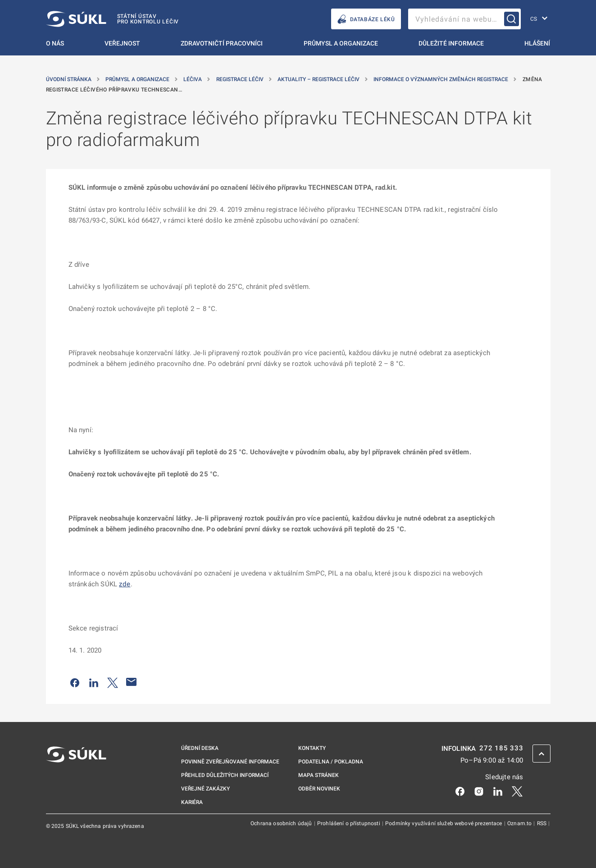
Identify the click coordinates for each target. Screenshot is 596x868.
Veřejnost (122, 43)
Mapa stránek (318, 775)
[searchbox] (464, 19)
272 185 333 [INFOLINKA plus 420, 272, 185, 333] (501, 748)
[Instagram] (479, 790)
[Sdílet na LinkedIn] (94, 682)
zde (125, 584)
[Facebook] (460, 790)
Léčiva (193, 79)
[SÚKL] (113, 19)
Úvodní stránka (69, 79)
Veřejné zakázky (205, 789)
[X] (517, 790)
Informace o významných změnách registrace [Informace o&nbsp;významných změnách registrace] (441, 79)
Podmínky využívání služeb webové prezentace (444, 823)
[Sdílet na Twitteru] (113, 682)
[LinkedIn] (498, 790)
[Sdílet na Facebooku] (75, 682)
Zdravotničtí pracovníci (222, 43)
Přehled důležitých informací (225, 775)
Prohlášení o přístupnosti (349, 823)
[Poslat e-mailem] (132, 682)
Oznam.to (520, 823)
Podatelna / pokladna (331, 762)
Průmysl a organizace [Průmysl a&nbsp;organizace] (138, 79)
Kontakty (312, 748)
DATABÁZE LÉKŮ (366, 19)
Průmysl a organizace (341, 43)
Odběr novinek (319, 789)
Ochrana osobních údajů (282, 823)
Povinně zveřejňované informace (230, 762)
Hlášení (537, 43)
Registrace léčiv (241, 79)
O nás (55, 43)
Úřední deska (200, 748)
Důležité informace (451, 43)
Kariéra (192, 802)
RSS (543, 823)
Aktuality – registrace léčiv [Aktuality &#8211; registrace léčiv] (319, 79)
